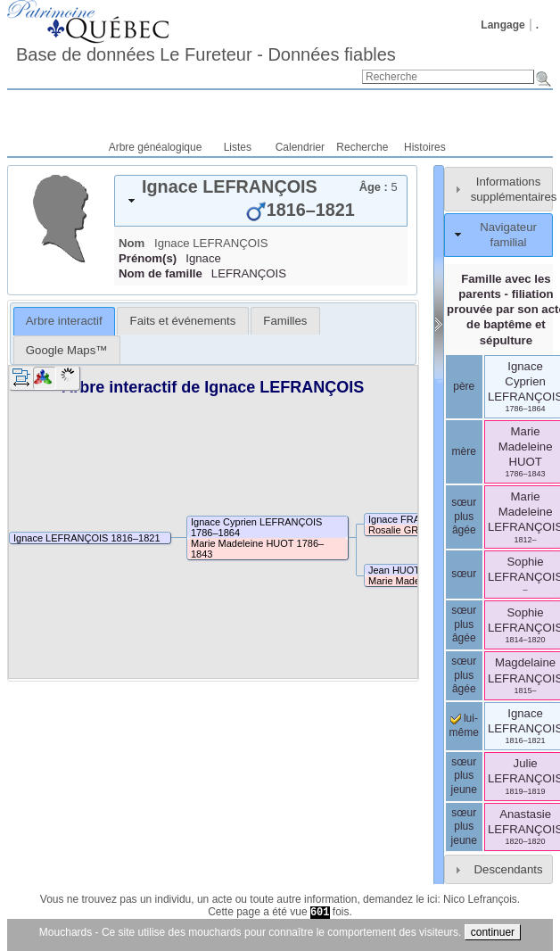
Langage (502, 25)
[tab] (261, 201)
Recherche (362, 147)
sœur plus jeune (464, 776)
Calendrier (300, 147)
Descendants (509, 869)
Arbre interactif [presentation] (64, 321)
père (464, 386)
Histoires (425, 147)
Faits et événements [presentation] (183, 321)
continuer (493, 932)
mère (464, 451)
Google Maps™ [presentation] (67, 350)
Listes (238, 147)
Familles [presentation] (285, 321)
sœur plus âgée (464, 516)
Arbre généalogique (156, 147)
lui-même (464, 725)
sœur (464, 574)
